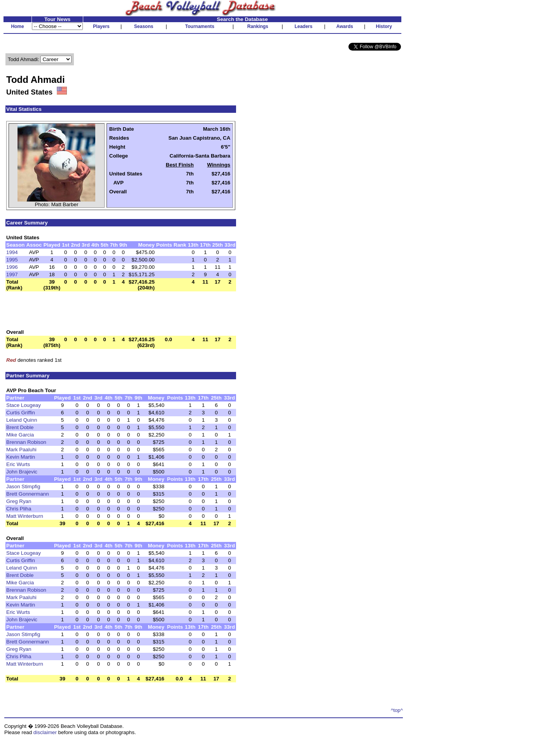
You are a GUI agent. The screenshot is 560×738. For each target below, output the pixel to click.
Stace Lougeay (24, 405)
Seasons (144, 26)
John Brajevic (22, 472)
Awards (345, 26)
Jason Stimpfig (23, 486)
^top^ (397, 710)
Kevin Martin (21, 457)
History (384, 26)
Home (17, 26)
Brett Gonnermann (28, 494)
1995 (12, 260)
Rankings (258, 26)
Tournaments (200, 26)
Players (101, 26)
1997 (12, 274)
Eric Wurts (18, 464)
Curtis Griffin (21, 413)
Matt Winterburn (25, 516)
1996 (12, 267)
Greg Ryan (19, 501)
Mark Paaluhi (21, 450)
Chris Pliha (19, 509)
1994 (12, 252)
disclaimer (45, 732)
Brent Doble (20, 427)
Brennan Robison (26, 442)
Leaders (303, 26)
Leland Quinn (22, 420)
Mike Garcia (20, 435)
